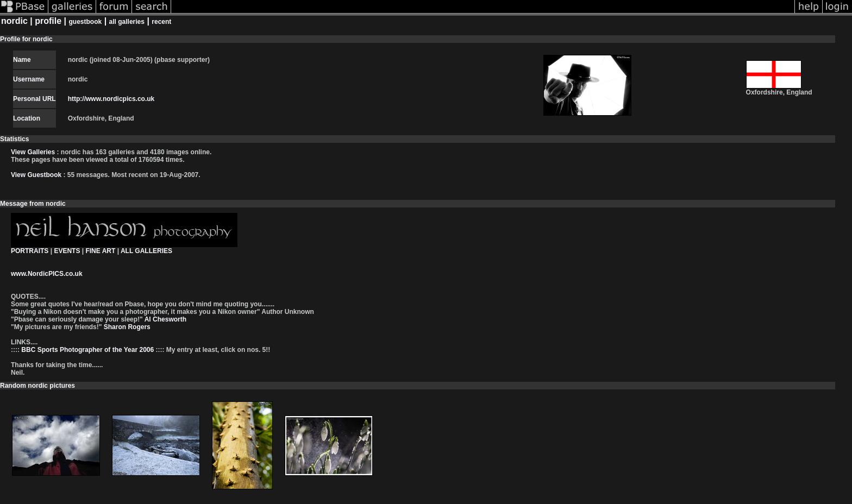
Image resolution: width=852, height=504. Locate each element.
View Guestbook (36, 175)
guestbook (86, 22)
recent (161, 22)
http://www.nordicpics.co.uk (111, 99)
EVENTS (67, 251)
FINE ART (100, 251)
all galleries (127, 22)
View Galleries (33, 152)
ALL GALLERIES (146, 251)
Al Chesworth (165, 319)
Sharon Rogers (126, 327)
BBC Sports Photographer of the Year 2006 (87, 350)
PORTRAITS (30, 251)
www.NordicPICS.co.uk (47, 274)
